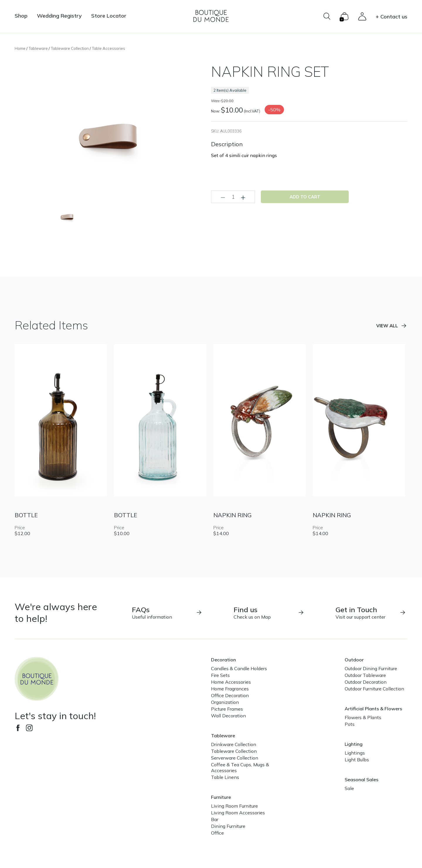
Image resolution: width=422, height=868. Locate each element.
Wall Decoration (228, 716)
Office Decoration (230, 695)
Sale (349, 788)
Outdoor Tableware (365, 675)
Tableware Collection (70, 48)
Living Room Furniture (234, 806)
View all (387, 326)
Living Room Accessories (238, 813)
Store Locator (109, 16)
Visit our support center (371, 612)
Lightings (355, 753)
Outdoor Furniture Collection (374, 689)
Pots (350, 724)
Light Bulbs (357, 760)
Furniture (221, 797)
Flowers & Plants (363, 717)
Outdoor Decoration (366, 682)
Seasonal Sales (361, 780)
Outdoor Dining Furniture (371, 668)
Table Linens (225, 777)
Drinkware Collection (234, 744)
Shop (21, 16)
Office (217, 833)
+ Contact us (392, 17)
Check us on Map (269, 612)
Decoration (223, 660)
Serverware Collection (235, 758)
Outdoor (354, 660)
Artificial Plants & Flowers (373, 709)
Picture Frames (227, 709)
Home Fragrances (230, 689)
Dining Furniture (228, 826)
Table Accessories (109, 48)
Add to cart (305, 197)
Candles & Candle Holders (239, 668)
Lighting (354, 744)
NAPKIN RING (233, 515)
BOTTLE (26, 515)
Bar (215, 819)
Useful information (167, 612)
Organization (225, 702)
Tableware (38, 48)
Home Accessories (231, 682)
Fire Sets (220, 675)
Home (20, 48)
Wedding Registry (59, 16)
